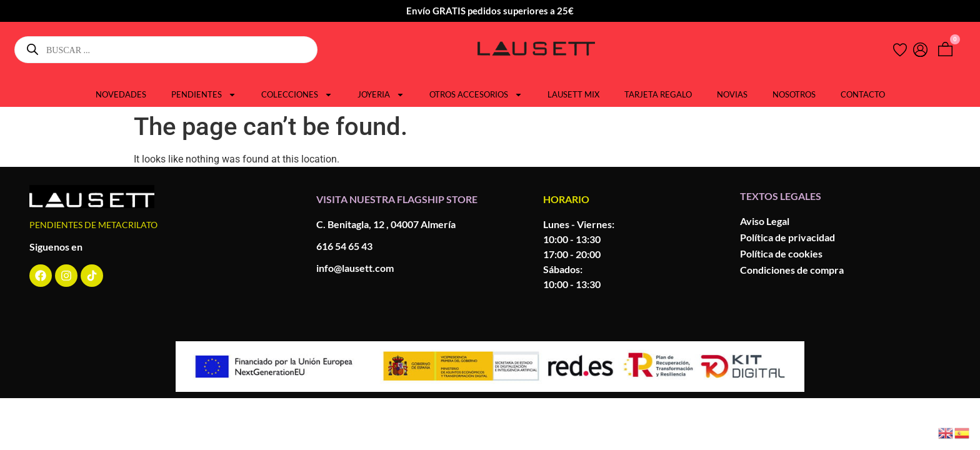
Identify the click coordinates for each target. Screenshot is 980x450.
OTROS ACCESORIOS (476, 94)
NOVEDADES (121, 94)
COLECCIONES (297, 94)
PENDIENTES (204, 94)
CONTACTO (863, 94)
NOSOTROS (794, 94)
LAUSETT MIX (573, 94)
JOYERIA (381, 94)
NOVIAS (732, 94)
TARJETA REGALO (658, 94)
